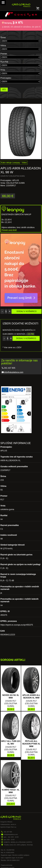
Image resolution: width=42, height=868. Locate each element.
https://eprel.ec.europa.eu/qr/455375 (17, 625)
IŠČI (4, 90)
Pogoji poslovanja (6, 865)
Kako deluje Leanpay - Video (14, 163)
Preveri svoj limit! (9, 230)
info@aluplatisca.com (14, 372)
